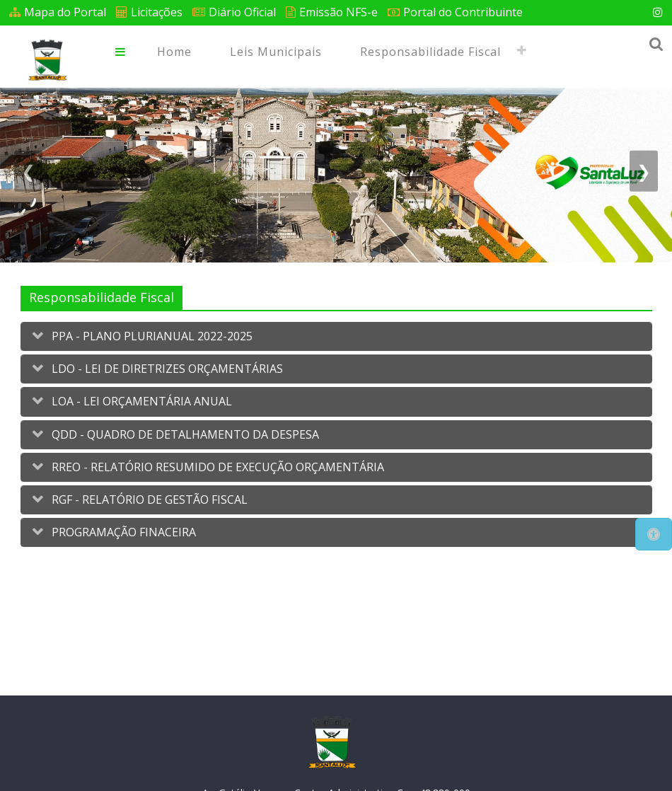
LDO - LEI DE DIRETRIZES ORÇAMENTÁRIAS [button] (166, 369)
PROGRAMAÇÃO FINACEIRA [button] (122, 532)
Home (174, 52)
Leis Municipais (276, 52)
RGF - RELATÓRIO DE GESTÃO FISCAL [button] (148, 500)
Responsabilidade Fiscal (430, 52)
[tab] (336, 336)
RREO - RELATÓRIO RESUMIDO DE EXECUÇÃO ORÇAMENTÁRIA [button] (216, 467)
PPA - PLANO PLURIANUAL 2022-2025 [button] (151, 336)
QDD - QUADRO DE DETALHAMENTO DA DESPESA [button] (184, 434)
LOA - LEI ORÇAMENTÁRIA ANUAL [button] (140, 401)
